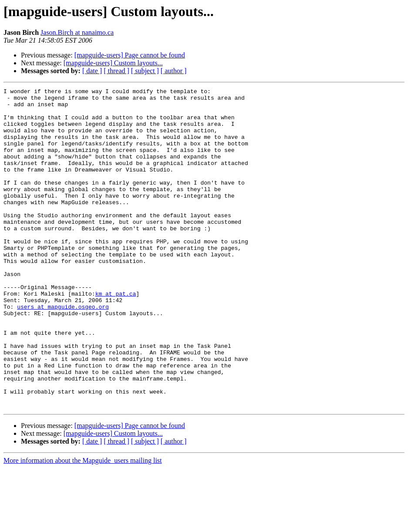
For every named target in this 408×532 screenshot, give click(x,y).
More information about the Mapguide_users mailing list (83, 524)
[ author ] (174, 71)
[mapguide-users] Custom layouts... (113, 63)
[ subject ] (145, 71)
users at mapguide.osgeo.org (63, 351)
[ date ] (92, 71)
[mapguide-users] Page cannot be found (130, 55)
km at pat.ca (116, 335)
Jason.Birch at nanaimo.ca (77, 32)
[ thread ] (116, 71)
